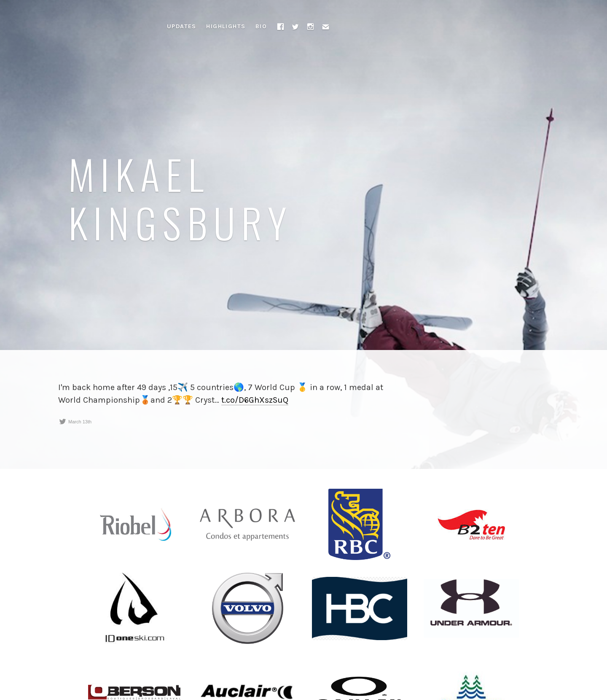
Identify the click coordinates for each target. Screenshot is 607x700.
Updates (182, 26)
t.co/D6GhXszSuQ (255, 400)
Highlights (226, 26)
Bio (261, 26)
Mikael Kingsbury (181, 198)
